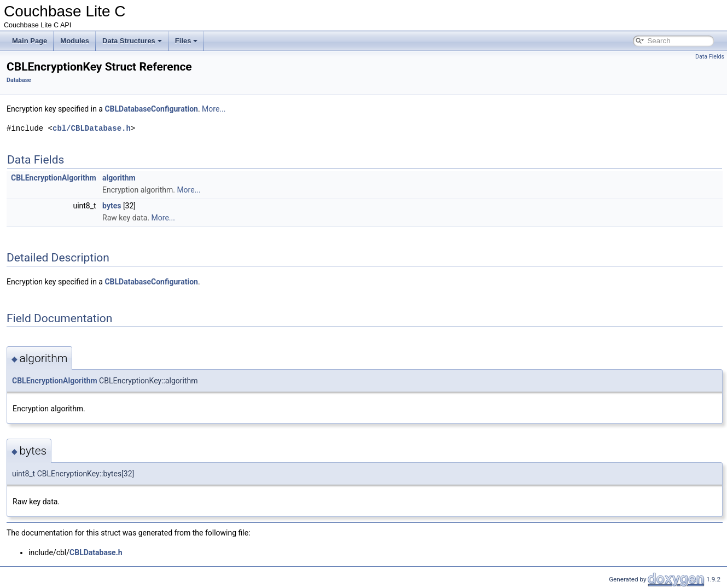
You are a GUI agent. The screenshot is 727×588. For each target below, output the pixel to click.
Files (187, 41)
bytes (112, 206)
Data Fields (710, 57)
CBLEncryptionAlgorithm (54, 178)
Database (19, 80)
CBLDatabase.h (96, 552)
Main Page (30, 41)
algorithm (119, 178)
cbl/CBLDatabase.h (92, 128)
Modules (75, 41)
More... (214, 109)
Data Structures (132, 41)
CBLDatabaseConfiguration (151, 109)
